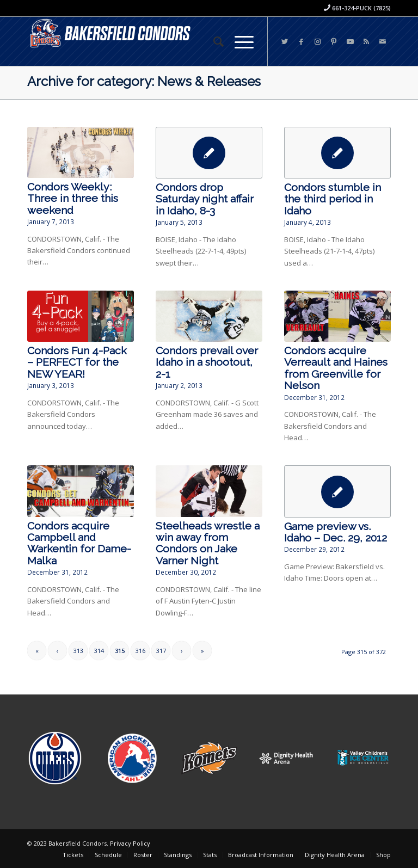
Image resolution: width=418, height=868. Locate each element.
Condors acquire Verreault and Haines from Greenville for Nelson (336, 368)
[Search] (213, 41)
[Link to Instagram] (317, 41)
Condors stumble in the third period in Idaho (333, 199)
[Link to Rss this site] (366, 41)
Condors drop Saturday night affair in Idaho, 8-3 (205, 199)
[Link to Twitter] (285, 41)
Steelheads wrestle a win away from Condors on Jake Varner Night (208, 543)
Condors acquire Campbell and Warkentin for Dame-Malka (79, 543)
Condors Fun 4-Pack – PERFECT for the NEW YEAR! (77, 362)
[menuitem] (213, 41)
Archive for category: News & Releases (144, 81)
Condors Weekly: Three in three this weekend (73, 199)
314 (99, 651)
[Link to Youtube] (350, 41)
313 (78, 651)
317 (161, 651)
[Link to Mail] (383, 41)
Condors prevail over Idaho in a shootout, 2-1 (207, 362)
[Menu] (239, 41)
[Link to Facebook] (301, 41)
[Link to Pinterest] (334, 41)
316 (140, 651)
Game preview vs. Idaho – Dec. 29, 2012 (336, 532)
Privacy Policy (130, 843)
